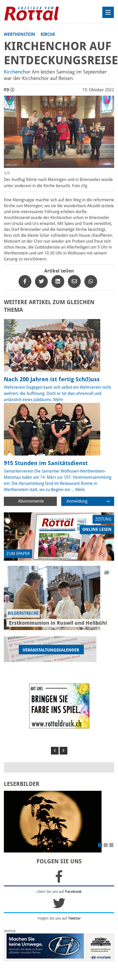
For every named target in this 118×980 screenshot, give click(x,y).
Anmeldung (88, 501)
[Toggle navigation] (108, 12)
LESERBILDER (22, 784)
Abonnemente (31, 501)
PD (9, 90)
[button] (55, 751)
